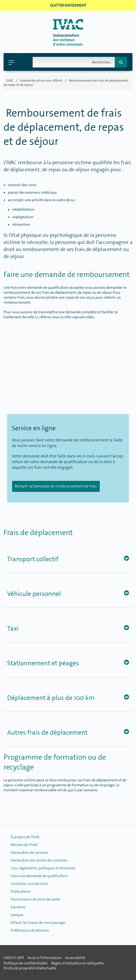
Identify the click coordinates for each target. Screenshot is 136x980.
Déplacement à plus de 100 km (51, 698)
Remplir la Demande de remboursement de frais (56, 486)
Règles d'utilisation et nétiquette (77, 963)
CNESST (10, 958)
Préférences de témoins (30, 930)
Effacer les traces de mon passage (38, 923)
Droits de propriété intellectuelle (30, 968)
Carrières (18, 907)
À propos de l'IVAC (25, 837)
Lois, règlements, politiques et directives (43, 868)
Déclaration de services (29, 852)
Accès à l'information (44, 958)
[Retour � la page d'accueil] (68, 44)
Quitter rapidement (68, 5)
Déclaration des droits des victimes (39, 860)
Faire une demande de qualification (39, 876)
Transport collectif (33, 559)
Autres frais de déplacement (47, 733)
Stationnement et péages (43, 663)
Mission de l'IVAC (24, 845)
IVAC (10, 80)
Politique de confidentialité (26, 963)
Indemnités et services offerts (41, 80)
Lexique (17, 915)
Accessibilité (75, 958)
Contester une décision (29, 884)
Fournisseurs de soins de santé (35, 899)
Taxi (13, 628)
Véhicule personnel (34, 594)
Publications (21, 891)
